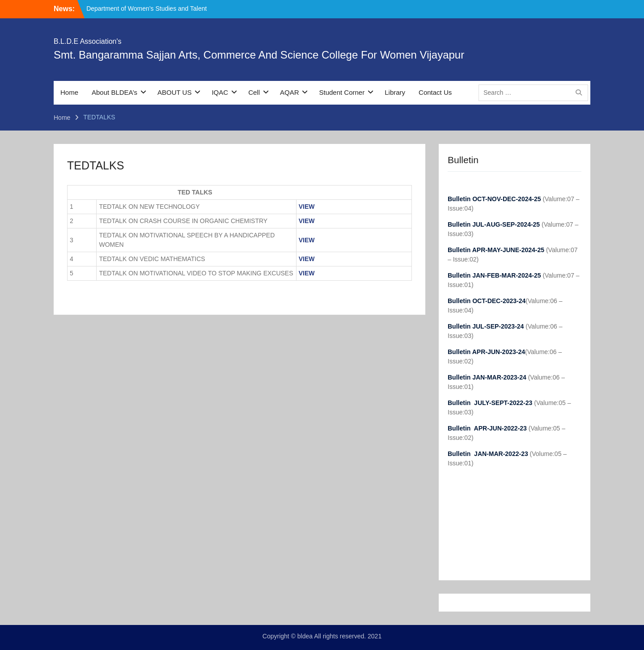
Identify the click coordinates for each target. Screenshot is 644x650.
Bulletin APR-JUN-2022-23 (488, 428)
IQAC (220, 92)
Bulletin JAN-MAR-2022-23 (489, 454)
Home (69, 92)
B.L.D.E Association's (88, 41)
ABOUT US (174, 92)
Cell (254, 92)
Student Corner (342, 92)
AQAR (290, 92)
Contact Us (435, 92)
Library (395, 92)
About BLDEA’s (114, 92)
